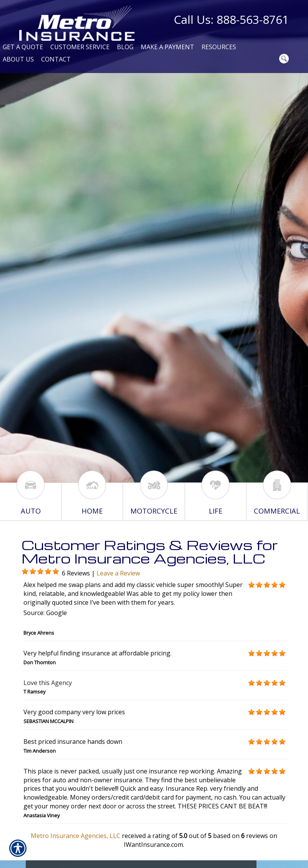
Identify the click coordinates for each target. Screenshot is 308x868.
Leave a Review (118, 573)
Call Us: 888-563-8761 (231, 19)
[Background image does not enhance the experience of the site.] (25, 572)
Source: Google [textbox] (45, 613)
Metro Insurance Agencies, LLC (76, 836)
